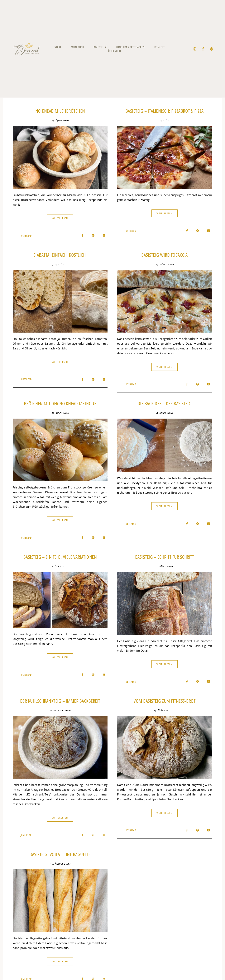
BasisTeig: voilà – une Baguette (60, 854)
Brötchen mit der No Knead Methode (60, 403)
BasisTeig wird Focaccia (165, 255)
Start (58, 47)
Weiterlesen (60, 218)
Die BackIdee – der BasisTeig (165, 403)
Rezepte (100, 47)
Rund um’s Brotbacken (130, 47)
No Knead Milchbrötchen (60, 111)
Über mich (115, 51)
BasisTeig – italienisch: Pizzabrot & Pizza (165, 111)
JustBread (26, 235)
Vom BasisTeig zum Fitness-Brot (165, 701)
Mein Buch (77, 47)
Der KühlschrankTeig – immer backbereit (60, 701)
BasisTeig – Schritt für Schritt (165, 557)
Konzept (160, 47)
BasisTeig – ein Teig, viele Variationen (60, 557)
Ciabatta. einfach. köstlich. (60, 255)
